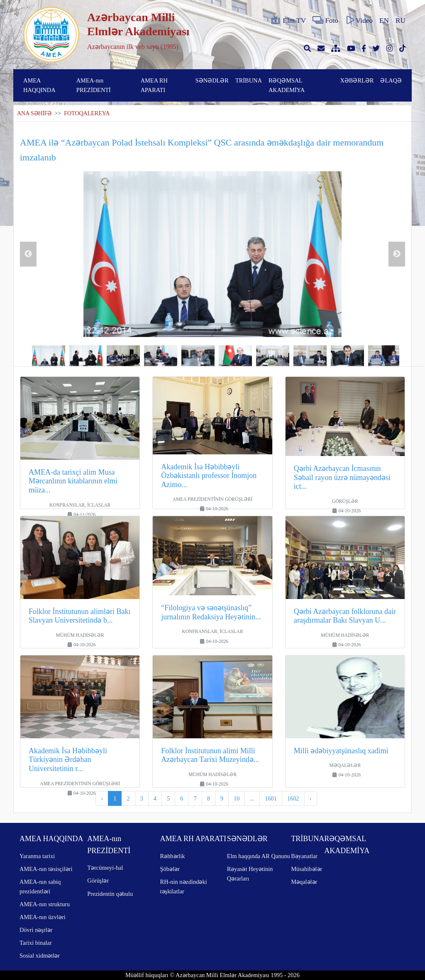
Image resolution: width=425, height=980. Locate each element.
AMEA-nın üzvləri (43, 917)
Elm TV (288, 20)
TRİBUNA (249, 80)
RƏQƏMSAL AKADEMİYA (287, 85)
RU (401, 21)
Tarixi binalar (36, 943)
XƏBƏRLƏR (357, 80)
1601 (271, 798)
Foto (325, 20)
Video (359, 20)
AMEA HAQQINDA (39, 85)
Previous (28, 254)
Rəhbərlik (173, 856)
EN (384, 21)
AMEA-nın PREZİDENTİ (94, 85)
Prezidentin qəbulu (110, 894)
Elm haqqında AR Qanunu (259, 856)
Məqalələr (304, 882)
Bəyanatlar (304, 856)
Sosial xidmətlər (40, 956)
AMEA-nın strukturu (45, 904)
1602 (293, 798)
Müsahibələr (307, 869)
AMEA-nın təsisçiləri (46, 869)
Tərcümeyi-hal (105, 868)
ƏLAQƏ (391, 80)
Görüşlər (98, 881)
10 (237, 798)
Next (397, 254)
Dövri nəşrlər (36, 930)
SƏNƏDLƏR (212, 80)
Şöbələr (170, 869)
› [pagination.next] (311, 798)
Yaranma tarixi (37, 856)
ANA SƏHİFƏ (34, 113)
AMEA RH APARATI (154, 85)
